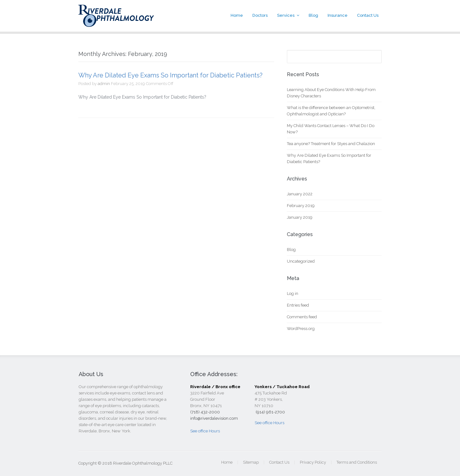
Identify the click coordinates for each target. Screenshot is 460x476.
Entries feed (298, 305)
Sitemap (251, 462)
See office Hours (205, 431)
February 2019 (301, 206)
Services (286, 15)
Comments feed (302, 317)
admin (104, 84)
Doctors (260, 15)
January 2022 (300, 194)
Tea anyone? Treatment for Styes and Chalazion (331, 144)
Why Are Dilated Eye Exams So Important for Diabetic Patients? (170, 75)
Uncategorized (301, 261)
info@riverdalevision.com (214, 418)
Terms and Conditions (357, 462)
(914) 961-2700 (270, 412)
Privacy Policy (313, 462)
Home (237, 15)
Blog (313, 15)
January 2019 (300, 217)
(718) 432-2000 (205, 412)
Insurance (338, 15)
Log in (293, 293)
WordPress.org (301, 329)
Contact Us (368, 15)
